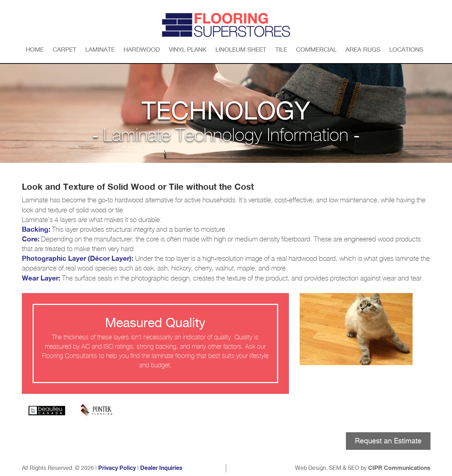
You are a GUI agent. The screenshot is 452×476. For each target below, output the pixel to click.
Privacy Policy (117, 468)
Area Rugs (363, 50)
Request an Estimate (388, 441)
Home (35, 50)
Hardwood (142, 50)
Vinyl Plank (188, 50)
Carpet (65, 50)
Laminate (100, 50)
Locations (406, 50)
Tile (281, 50)
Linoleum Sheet (241, 50)
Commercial (316, 50)
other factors (224, 347)
